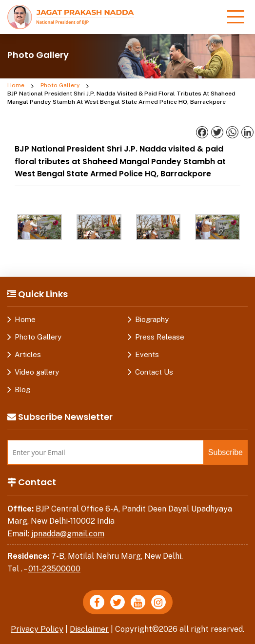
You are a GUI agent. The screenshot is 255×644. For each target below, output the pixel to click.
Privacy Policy (37, 629)
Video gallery (37, 372)
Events (147, 354)
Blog (22, 389)
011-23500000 (54, 569)
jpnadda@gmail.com (68, 534)
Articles (28, 354)
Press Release (160, 337)
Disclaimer (89, 629)
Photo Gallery (60, 85)
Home (16, 85)
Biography (152, 319)
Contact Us (154, 372)
